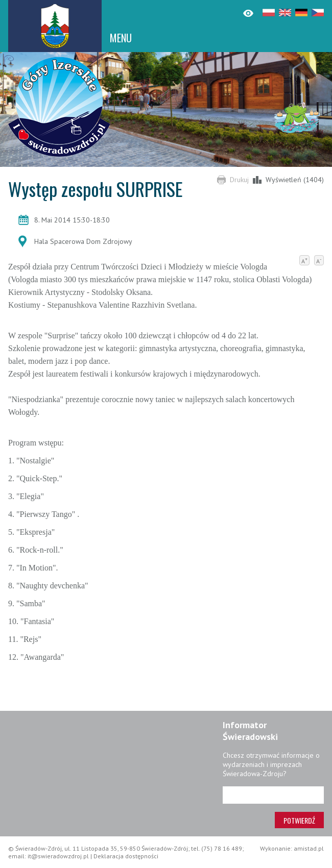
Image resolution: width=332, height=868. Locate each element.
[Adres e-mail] (273, 795)
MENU (121, 38)
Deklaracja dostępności (126, 856)
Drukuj (239, 180)
